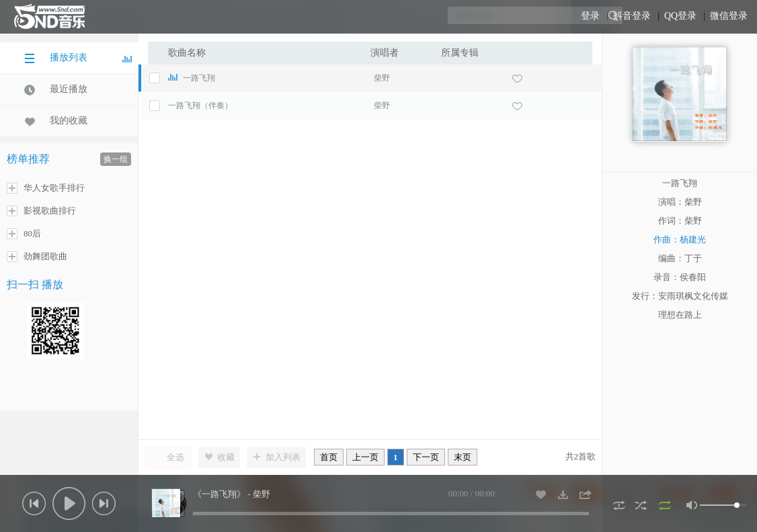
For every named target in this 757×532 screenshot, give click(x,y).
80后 (24, 234)
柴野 (382, 78)
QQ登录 (680, 16)
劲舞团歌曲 (37, 257)
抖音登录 (632, 16)
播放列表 (78, 58)
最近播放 (56, 89)
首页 (329, 457)
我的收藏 (56, 121)
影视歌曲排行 (41, 211)
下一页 (426, 457)
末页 (463, 457)
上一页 (365, 457)
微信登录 (729, 16)
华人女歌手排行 (46, 188)
